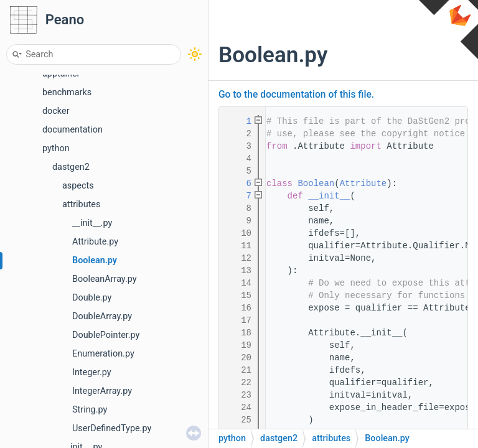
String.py (90, 410)
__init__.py (92, 223)
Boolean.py (95, 260)
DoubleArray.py (102, 316)
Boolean (316, 184)
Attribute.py (95, 242)
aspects (78, 186)
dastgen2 (71, 167)
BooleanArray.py (105, 279)
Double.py (92, 298)
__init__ (329, 196)
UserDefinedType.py (112, 428)
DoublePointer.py (106, 335)
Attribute (363, 184)
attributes (81, 204)
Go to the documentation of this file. (296, 95)
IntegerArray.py (102, 391)
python (56, 148)
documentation (73, 130)
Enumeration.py (103, 354)
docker (56, 111)
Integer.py (92, 372)
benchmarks (67, 92)
